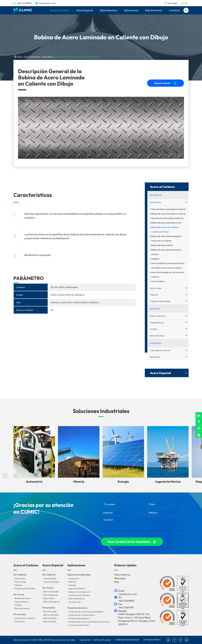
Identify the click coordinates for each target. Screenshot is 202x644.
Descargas (171, 3)
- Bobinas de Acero (22, 598)
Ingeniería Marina (168, 482)
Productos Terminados (160, 301)
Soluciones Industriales (101, 411)
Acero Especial (85, 10)
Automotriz (34, 482)
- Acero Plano (20, 578)
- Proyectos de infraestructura (81, 615)
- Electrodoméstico (76, 599)
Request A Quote (166, 83)
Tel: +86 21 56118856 (126, 599)
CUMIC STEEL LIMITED (40, 640)
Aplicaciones (131, 10)
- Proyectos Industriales (78, 625)
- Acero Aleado (49, 578)
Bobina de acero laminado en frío (166, 223)
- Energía (72, 585)
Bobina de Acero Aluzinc (162, 245)
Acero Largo (156, 288)
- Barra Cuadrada (50, 592)
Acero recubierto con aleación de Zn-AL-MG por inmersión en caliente (168, 265)
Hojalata (155, 259)
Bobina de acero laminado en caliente (168, 214)
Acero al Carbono (60, 10)
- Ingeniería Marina (76, 588)
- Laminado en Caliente (24, 618)
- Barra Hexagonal (51, 602)
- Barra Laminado (50, 615)
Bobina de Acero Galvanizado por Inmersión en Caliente (167, 238)
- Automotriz (73, 578)
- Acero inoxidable (51, 582)
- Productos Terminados (24, 588)
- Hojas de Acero (21, 602)
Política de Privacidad (102, 640)
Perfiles (153, 329)
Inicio (20, 57)
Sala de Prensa (154, 10)
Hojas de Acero (157, 323)
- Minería (72, 582)
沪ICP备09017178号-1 (152, 640)
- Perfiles (18, 605)
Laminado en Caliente (160, 350)
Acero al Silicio (158, 281)
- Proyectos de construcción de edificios (85, 612)
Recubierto (155, 357)
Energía (123, 482)
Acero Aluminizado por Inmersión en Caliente (168, 275)
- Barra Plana (49, 598)
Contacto (174, 10)
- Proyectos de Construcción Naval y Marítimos (89, 622)
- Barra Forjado (49, 611)
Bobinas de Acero (158, 316)
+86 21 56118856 (22, 3)
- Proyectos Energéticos (78, 618)
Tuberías (154, 295)
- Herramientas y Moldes (79, 595)
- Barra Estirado (50, 618)
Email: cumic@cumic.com (127, 592)
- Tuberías (18, 585)
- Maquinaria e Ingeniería (79, 592)
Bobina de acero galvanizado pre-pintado (167, 252)
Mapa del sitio (85, 640)
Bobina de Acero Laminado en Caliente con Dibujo (77, 57)
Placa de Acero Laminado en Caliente (168, 209)
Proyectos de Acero (77, 608)
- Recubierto (19, 621)
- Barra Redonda (50, 595)
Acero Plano (47, 57)
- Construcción (74, 602)
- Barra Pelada (49, 621)
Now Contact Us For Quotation (132, 542)
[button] (5, 475)
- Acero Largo (20, 582)
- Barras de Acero (21, 608)
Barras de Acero (157, 336)
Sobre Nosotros (108, 10)
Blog (117, 582)
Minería (79, 482)
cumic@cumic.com (46, 3)
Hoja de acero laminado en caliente (167, 218)
